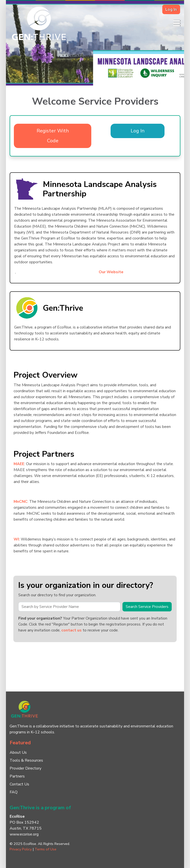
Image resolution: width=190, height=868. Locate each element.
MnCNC (21, 502)
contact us (71, 630)
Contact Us (19, 784)
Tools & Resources (26, 760)
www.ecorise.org (24, 834)
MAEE (19, 464)
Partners (17, 776)
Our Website (111, 272)
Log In (171, 9)
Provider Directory (25, 768)
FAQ (14, 792)
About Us (18, 752)
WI (16, 539)
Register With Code (53, 136)
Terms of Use (46, 849)
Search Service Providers (147, 607)
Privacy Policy (21, 849)
